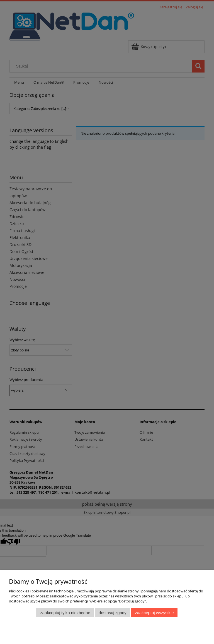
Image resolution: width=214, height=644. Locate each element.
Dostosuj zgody (113, 613)
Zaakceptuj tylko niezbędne (65, 613)
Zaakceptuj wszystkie (154, 613)
